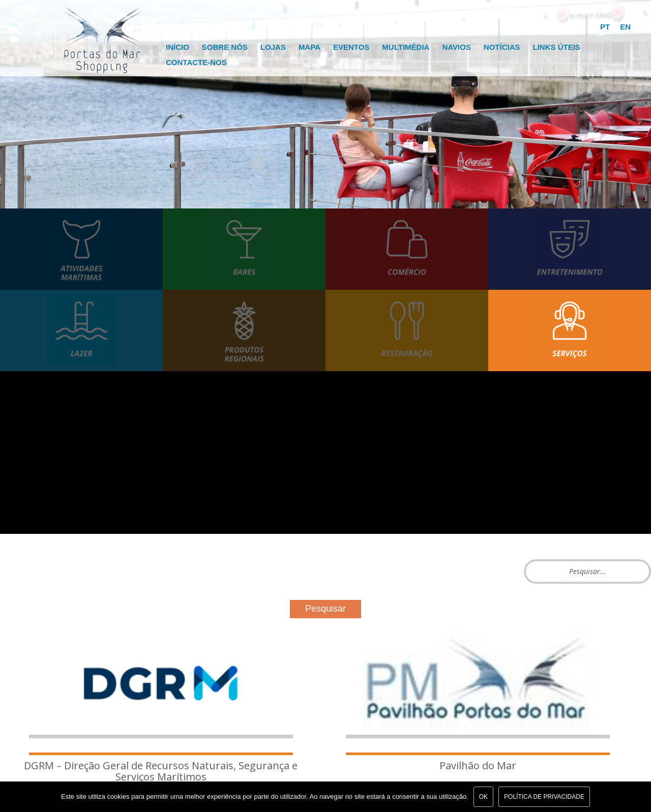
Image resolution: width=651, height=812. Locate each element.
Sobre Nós (225, 47)
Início (177, 47)
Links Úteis (556, 47)
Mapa (309, 47)
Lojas (273, 47)
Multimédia (406, 47)
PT (605, 27)
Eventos (351, 47)
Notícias (502, 47)
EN (625, 27)
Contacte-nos (196, 62)
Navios (456, 47)
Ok (483, 797)
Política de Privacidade (544, 797)
